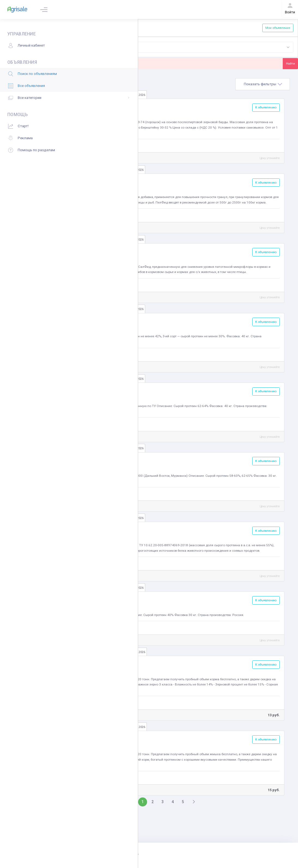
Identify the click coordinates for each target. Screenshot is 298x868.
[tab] (263, 84)
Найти (291, 63)
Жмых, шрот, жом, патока (105, 738)
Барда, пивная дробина (104, 106)
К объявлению (266, 107)
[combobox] (203, 47)
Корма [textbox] (122, 47)
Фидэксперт (92, 215)
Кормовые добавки (100, 251)
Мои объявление (278, 28)
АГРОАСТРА (92, 145)
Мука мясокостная (100, 320)
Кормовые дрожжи (100, 599)
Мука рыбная (94, 390)
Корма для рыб (96, 181)
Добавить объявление (94, 28)
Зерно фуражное (98, 663)
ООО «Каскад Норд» (98, 702)
